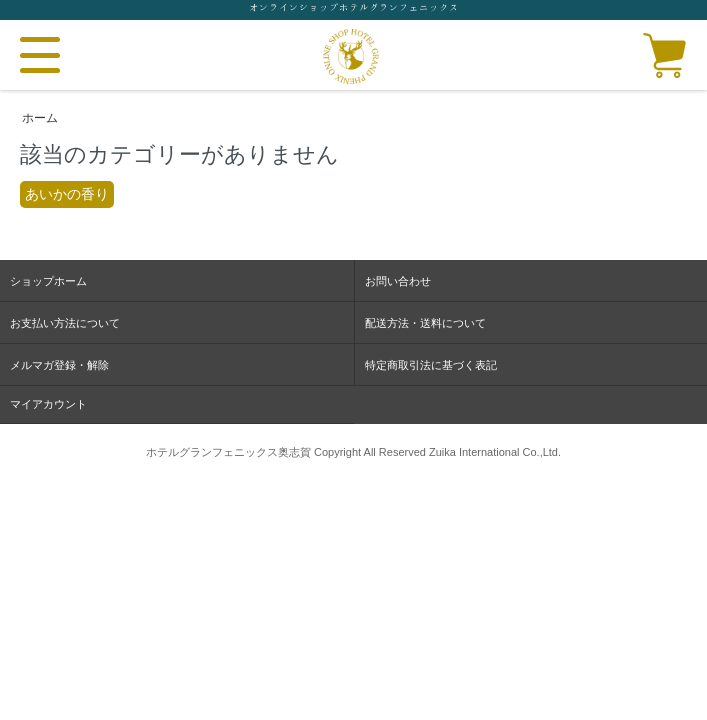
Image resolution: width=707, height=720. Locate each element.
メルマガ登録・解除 (59, 365)
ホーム (40, 118)
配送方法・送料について (425, 323)
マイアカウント (48, 404)
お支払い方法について (65, 323)
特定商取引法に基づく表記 (431, 365)
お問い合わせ (398, 281)
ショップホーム (48, 281)
